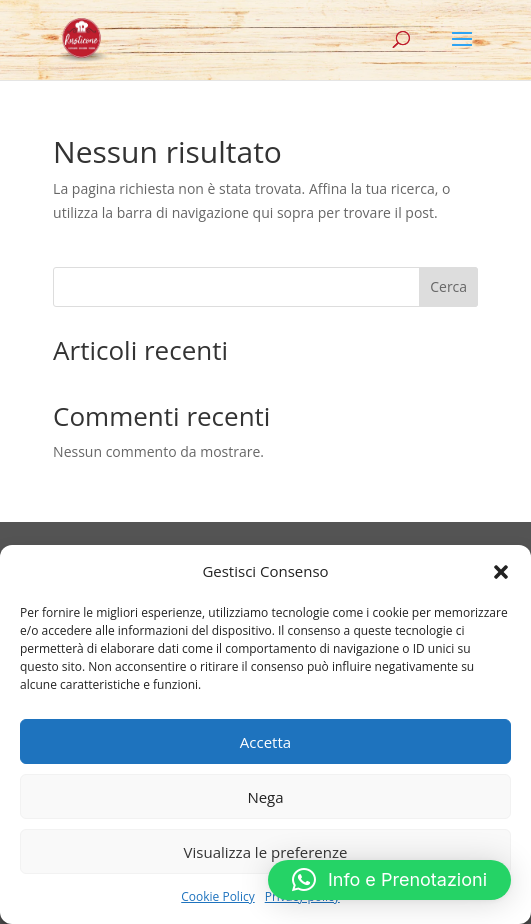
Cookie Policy (217, 896)
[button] (501, 572)
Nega (265, 797)
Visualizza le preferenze (266, 852)
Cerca (448, 286)
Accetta (265, 742)
